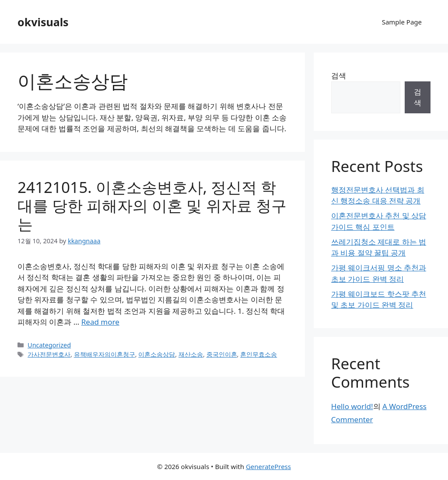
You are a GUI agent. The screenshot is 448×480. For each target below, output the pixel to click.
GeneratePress (268, 466)
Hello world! (352, 406)
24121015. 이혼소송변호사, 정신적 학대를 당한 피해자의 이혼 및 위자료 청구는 (152, 205)
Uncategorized (49, 345)
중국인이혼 (222, 354)
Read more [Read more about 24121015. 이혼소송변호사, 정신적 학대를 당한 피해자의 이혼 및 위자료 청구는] (100, 322)
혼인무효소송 (259, 354)
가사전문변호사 (49, 354)
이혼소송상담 (157, 354)
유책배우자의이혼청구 (105, 354)
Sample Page (402, 22)
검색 (339, 75)
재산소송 (191, 354)
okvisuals (43, 22)
